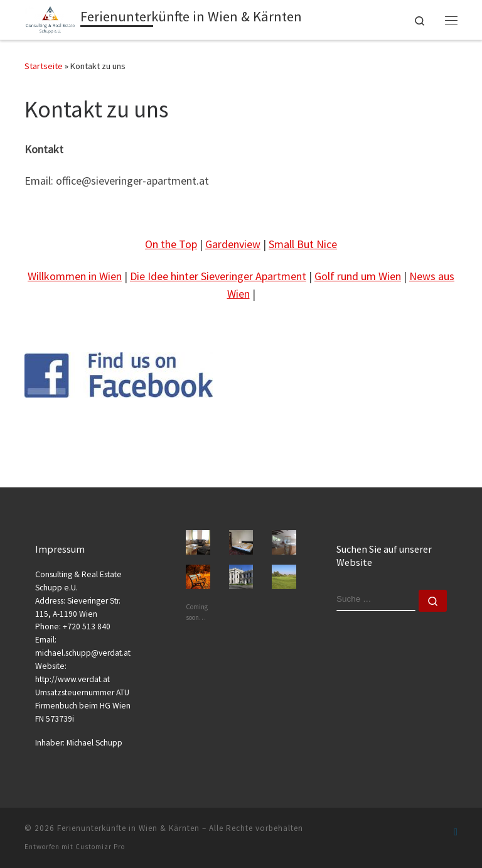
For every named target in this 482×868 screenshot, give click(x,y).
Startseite (44, 66)
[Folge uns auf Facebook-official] (456, 832)
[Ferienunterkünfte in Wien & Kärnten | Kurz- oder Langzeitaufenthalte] (50, 18)
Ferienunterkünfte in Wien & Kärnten (128, 828)
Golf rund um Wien (358, 276)
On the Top (171, 244)
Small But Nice (303, 244)
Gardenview (233, 244)
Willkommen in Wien (75, 276)
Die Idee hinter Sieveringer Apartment (218, 276)
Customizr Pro (100, 847)
